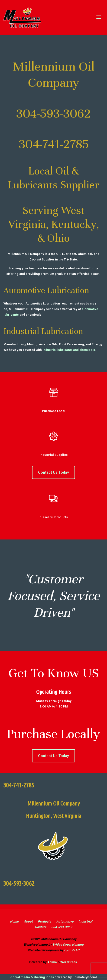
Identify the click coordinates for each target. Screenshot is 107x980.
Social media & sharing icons (32, 977)
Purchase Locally (53, 734)
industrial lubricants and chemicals (69, 350)
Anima (52, 962)
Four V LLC (72, 950)
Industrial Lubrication (43, 331)
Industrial (85, 921)
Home (14, 921)
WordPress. (69, 962)
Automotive (65, 921)
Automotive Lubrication (46, 290)
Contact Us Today (53, 472)
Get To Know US (53, 673)
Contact (41, 927)
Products (44, 921)
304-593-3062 (62, 927)
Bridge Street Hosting (68, 945)
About (28, 921)
